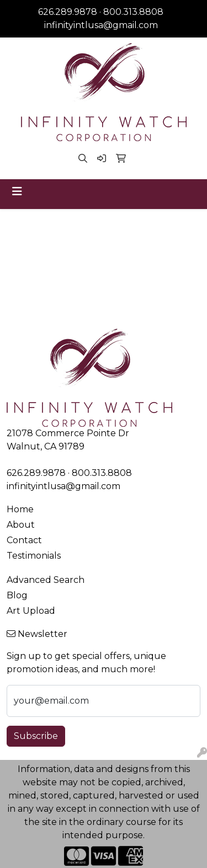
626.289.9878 (68, 12)
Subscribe (36, 736)
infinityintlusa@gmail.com (101, 25)
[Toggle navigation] (17, 191)
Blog (17, 595)
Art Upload (31, 611)
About (21, 525)
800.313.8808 (133, 12)
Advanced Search (46, 580)
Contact (24, 540)
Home (20, 509)
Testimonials (34, 556)
